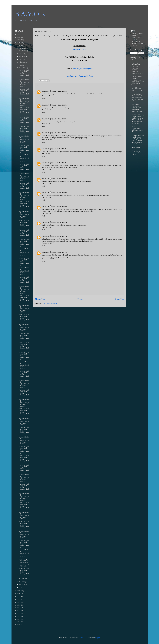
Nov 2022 (22, 51)
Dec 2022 (22, 48)
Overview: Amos (79, 49)
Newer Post (40, 299)
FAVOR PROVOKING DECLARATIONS (137, 89)
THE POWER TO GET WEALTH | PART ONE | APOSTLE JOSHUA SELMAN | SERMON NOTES (137, 68)
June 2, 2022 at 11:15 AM (60, 149)
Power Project (136, 147)
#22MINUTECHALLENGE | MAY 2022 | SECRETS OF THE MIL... (24, 563)
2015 (19, 608)
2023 (19, 43)
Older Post (119, 299)
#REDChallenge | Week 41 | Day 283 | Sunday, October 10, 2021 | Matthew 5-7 (137, 98)
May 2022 (22, 68)
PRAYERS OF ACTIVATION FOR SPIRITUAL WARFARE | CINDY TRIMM (137, 108)
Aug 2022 (22, 59)
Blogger (97, 638)
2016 (19, 605)
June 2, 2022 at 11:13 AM (60, 91)
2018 (19, 599)
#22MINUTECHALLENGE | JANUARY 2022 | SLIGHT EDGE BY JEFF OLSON (138, 80)
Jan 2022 (22, 587)
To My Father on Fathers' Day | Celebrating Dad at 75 (137, 129)
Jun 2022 (22, 65)
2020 (19, 594)
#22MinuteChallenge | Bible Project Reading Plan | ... (24, 74)
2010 (19, 622)
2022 (19, 46)
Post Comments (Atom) (50, 303)
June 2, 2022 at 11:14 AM (60, 105)
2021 (19, 591)
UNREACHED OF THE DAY (138, 44)
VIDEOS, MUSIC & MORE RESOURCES (137, 36)
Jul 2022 (22, 62)
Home (80, 299)
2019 (19, 597)
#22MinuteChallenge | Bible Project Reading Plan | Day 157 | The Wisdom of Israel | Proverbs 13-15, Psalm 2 (138, 140)
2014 (19, 611)
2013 (19, 614)
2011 (19, 619)
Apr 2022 (22, 579)
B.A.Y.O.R (30, 14)
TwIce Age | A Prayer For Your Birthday (136, 153)
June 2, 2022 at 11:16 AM (60, 193)
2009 (19, 625)
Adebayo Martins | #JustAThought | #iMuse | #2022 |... (24, 83)
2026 (19, 34)
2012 (19, 616)
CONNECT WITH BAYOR (137, 40)
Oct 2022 (22, 54)
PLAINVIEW (83, 638)
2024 (19, 40)
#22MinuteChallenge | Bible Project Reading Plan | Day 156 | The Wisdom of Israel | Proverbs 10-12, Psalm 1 (138, 119)
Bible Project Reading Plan (83, 68)
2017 (19, 602)
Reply (44, 99)
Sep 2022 (22, 57)
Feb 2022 (22, 585)
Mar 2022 (22, 582)
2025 (19, 37)
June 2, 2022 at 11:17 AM (60, 236)
